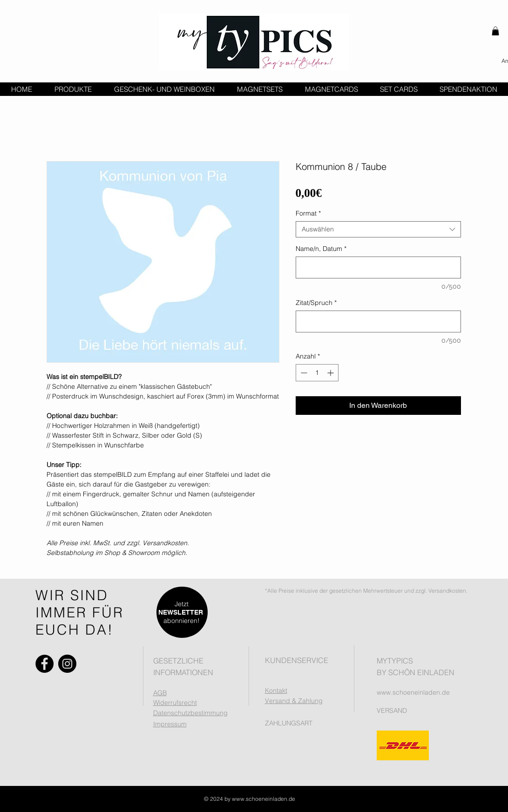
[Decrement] (303, 373)
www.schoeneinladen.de (413, 692)
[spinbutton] (317, 373)
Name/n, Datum (321, 249)
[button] (495, 31)
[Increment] (331, 373)
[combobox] (378, 229)
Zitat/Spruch (316, 303)
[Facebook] (44, 664)
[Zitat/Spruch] (378, 321)
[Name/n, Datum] (378, 267)
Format (308, 213)
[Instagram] (67, 664)
